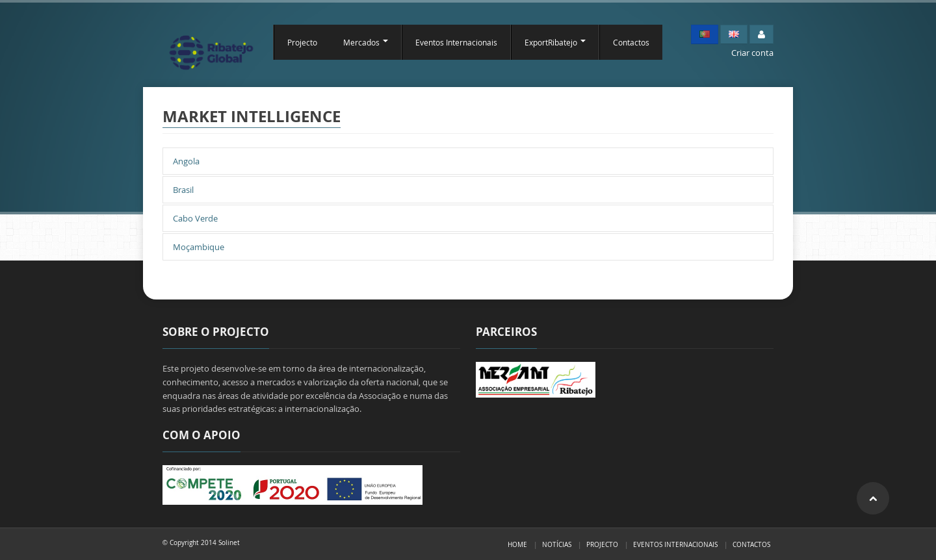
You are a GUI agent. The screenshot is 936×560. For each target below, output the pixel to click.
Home (517, 544)
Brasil (183, 190)
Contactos (631, 42)
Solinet (229, 542)
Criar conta (752, 53)
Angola (186, 161)
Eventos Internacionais (456, 42)
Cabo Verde (195, 218)
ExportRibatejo (555, 42)
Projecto (302, 42)
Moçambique (199, 247)
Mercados (366, 42)
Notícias (557, 544)
